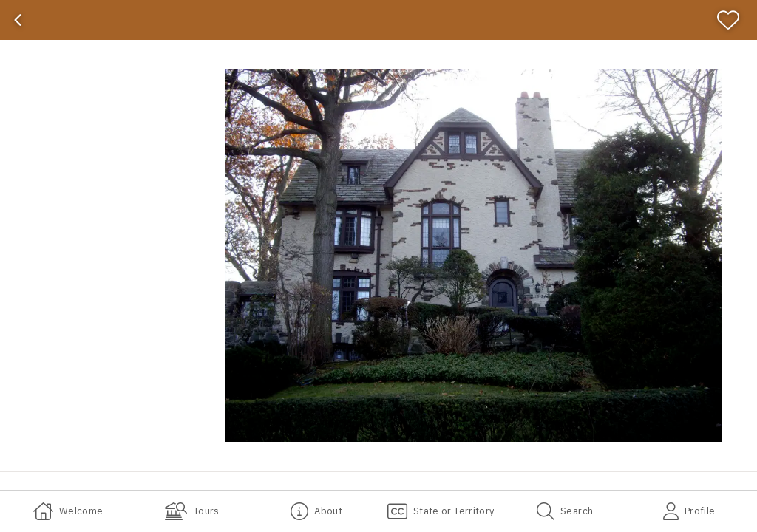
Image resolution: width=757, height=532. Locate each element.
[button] (473, 256)
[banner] (378, 20)
